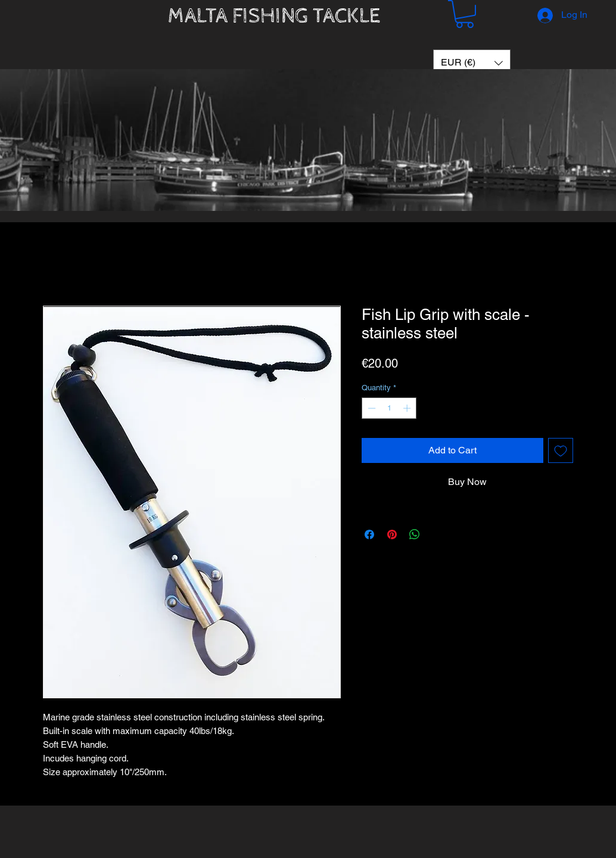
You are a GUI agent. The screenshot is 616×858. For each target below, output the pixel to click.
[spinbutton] (389, 408)
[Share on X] (437, 534)
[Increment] (408, 408)
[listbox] (472, 63)
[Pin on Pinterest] (392, 534)
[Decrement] (371, 408)
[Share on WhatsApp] (415, 534)
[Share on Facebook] (369, 534)
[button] (465, 14)
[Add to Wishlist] (561, 450)
